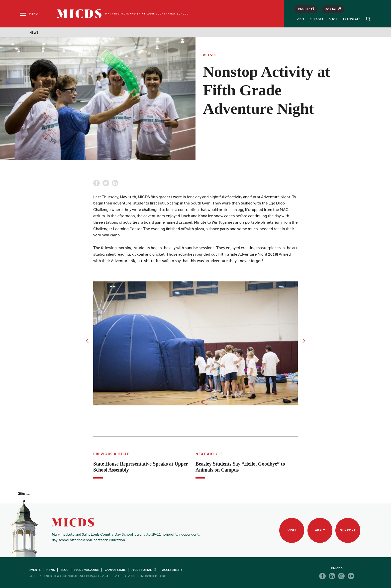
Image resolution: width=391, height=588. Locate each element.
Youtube (351, 576)
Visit (301, 19)
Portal (333, 9)
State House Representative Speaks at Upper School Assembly (141, 467)
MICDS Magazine (87, 570)
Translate (351, 19)
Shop (333, 19)
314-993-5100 (124, 576)
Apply (320, 530)
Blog (65, 570)
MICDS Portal (144, 570)
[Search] (368, 19)
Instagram (341, 576)
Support (317, 19)
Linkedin (115, 183)
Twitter (106, 183)
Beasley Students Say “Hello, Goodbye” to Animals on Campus (240, 467)
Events (35, 570)
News (34, 33)
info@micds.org (153, 576)
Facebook (97, 183)
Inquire (306, 9)
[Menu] (29, 14)
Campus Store (115, 570)
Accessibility (172, 570)
